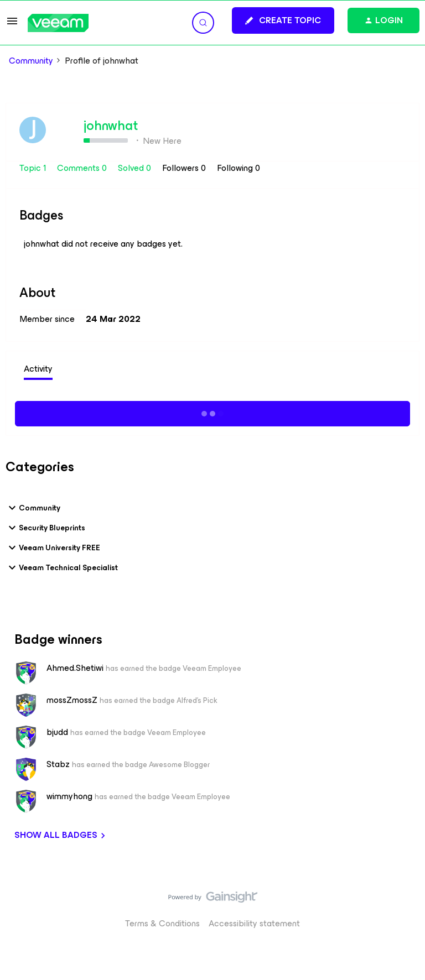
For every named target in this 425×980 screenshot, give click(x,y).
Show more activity (213, 412)
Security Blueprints (45, 528)
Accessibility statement (254, 923)
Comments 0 (83, 168)
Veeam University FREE (53, 548)
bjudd (57, 732)
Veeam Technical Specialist (62, 567)
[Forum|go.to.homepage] (58, 23)
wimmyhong (69, 796)
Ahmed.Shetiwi (75, 668)
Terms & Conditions (162, 923)
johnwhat (111, 126)
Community (31, 61)
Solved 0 (136, 168)
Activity (38, 369)
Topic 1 (34, 168)
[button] (12, 25)
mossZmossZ (72, 700)
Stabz (58, 764)
